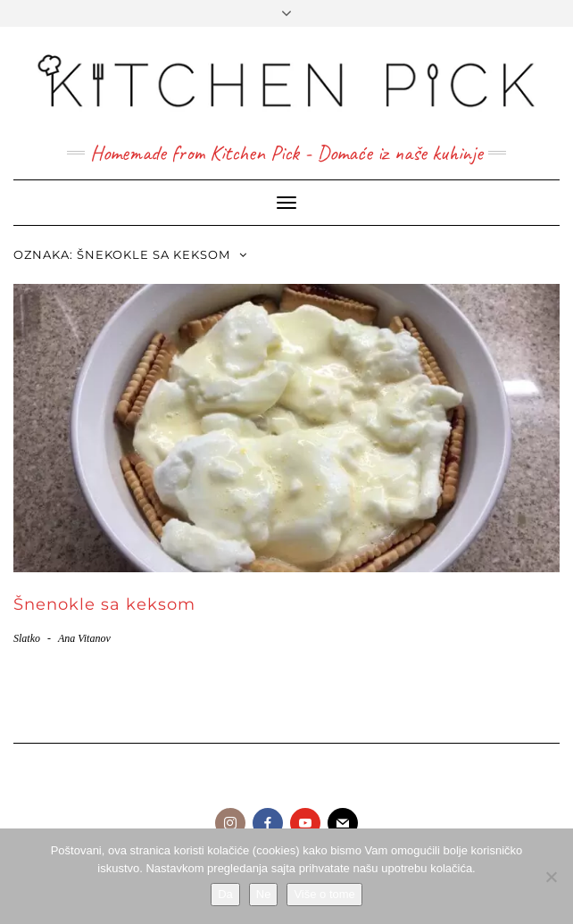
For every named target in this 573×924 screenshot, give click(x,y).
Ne (264, 894)
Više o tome (324, 894)
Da (225, 894)
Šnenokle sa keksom (104, 604)
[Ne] (551, 877)
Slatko (27, 638)
